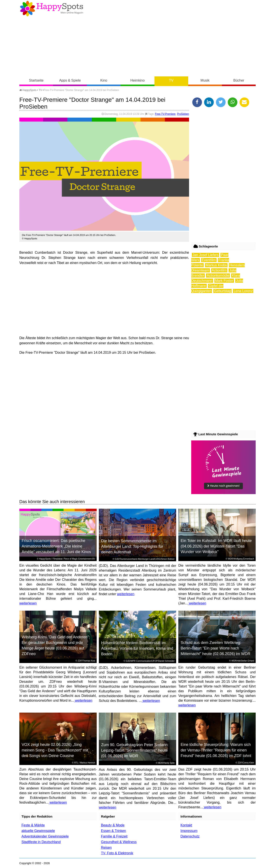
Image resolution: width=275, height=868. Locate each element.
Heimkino (138, 80)
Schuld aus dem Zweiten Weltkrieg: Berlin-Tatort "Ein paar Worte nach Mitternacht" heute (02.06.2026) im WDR (216, 648)
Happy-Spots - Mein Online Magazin (52, 9)
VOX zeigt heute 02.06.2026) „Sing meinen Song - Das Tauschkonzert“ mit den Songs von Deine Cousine (55, 750)
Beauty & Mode (113, 825)
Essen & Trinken (114, 831)
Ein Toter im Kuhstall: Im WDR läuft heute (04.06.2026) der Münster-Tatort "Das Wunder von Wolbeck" (216, 546)
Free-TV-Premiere (165, 114)
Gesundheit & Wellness (119, 842)
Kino (104, 80)
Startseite (36, 80)
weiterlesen (28, 603)
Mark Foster (224, 281)
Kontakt (186, 825)
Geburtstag (222, 291)
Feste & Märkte (33, 825)
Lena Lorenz (243, 291)
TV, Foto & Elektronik (117, 853)
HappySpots (28, 90)
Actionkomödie (218, 275)
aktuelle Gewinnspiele (38, 831)
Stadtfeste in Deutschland (41, 842)
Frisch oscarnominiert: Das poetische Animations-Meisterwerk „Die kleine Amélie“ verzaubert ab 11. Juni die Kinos (56, 546)
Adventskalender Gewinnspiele (45, 836)
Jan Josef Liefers (205, 255)
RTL (76, 763)
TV (171, 80)
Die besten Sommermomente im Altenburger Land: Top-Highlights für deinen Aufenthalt (132, 546)
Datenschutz (190, 836)
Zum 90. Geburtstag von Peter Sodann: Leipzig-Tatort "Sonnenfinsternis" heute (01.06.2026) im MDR (135, 750)
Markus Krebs (216, 265)
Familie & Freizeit (114, 836)
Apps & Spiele (70, 80)
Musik (205, 80)
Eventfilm (209, 260)
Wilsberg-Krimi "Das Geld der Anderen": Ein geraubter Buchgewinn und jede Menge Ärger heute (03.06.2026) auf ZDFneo (56, 645)
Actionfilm (219, 270)
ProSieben (183, 114)
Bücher (239, 80)
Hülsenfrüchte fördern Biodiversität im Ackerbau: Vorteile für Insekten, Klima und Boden (137, 648)
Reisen (106, 848)
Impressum (189, 831)
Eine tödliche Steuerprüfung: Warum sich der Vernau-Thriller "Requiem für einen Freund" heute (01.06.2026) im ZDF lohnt (216, 750)
